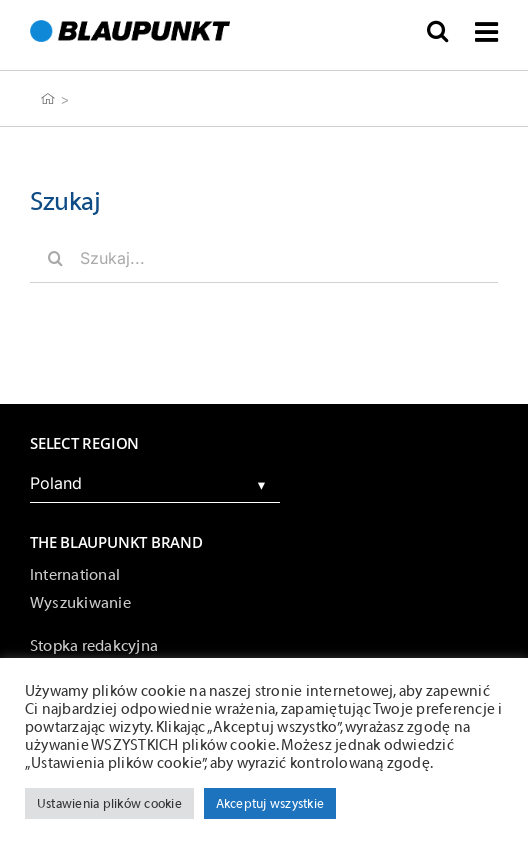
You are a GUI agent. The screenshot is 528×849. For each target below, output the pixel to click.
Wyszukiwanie (80, 603)
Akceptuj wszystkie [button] (270, 803)
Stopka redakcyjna (94, 646)
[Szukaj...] (264, 258)
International (75, 575)
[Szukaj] (55, 258)
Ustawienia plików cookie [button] (109, 803)
